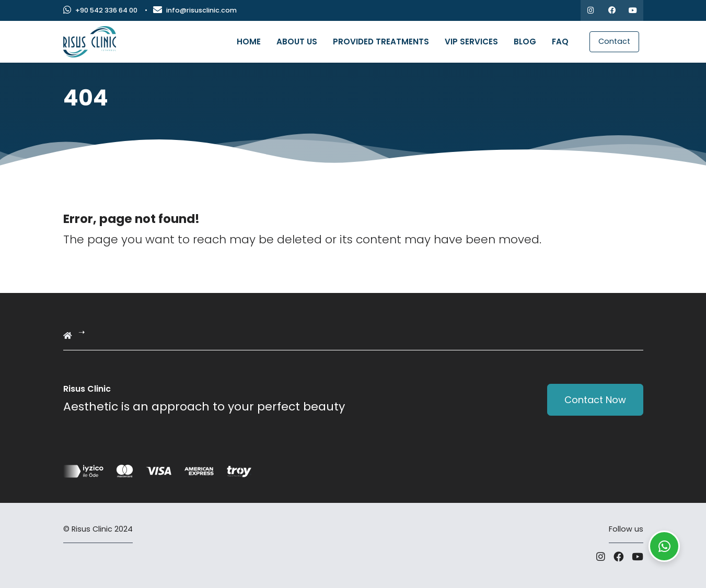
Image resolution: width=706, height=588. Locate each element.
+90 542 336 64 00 (100, 10)
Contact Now (595, 400)
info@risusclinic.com (195, 10)
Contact (614, 41)
